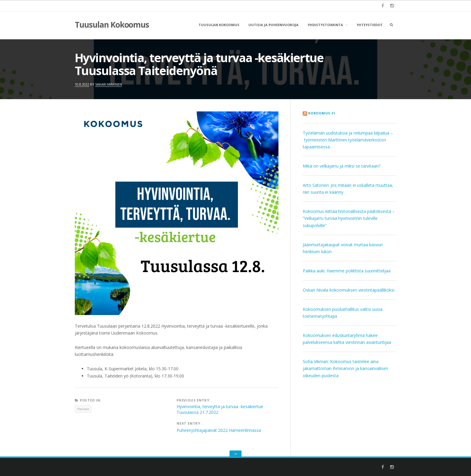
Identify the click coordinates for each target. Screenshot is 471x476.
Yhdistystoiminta (325, 25)
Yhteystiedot (370, 25)
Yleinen (83, 409)
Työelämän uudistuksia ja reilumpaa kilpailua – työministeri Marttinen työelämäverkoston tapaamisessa (348, 140)
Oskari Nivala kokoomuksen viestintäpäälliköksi (349, 290)
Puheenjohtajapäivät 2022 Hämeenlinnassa (219, 430)
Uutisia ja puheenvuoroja (273, 25)
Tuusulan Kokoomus (112, 25)
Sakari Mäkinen (109, 84)
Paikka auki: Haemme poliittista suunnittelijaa (347, 271)
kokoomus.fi (322, 113)
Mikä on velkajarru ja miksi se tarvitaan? (342, 166)
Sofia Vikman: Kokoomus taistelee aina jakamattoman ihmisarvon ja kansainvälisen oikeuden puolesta (345, 368)
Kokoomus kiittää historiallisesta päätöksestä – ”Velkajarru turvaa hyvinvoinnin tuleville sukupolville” (349, 218)
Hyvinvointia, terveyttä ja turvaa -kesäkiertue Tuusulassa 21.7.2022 (220, 409)
